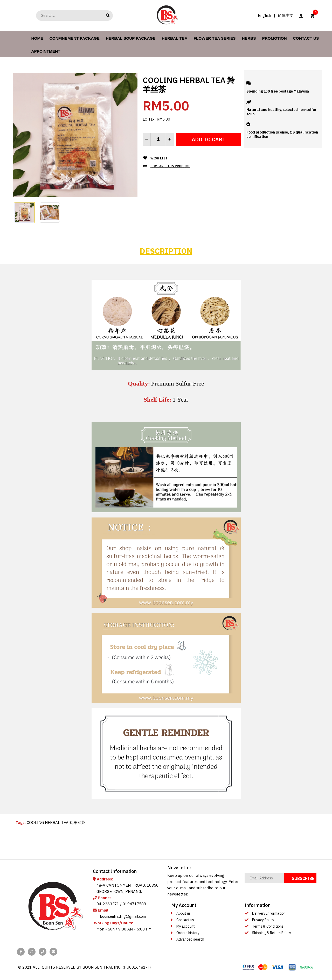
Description (166, 251)
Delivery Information (269, 913)
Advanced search (190, 939)
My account (186, 926)
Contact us (185, 920)
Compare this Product (170, 166)
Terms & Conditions (268, 926)
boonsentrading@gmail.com (123, 916)
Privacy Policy (263, 920)
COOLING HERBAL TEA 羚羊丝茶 (56, 822)
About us (184, 913)
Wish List (159, 158)
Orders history (188, 933)
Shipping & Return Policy (272, 933)
